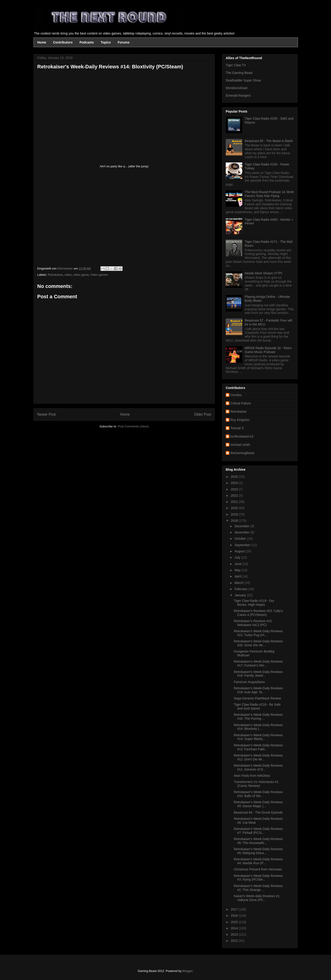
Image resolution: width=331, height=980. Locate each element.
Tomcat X (237, 428)
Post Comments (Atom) (133, 426)
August (240, 551)
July (238, 557)
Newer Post (47, 414)
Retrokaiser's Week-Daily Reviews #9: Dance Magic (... (258, 804)
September (243, 545)
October (241, 539)
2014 (235, 928)
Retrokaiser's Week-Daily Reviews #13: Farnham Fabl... (258, 747)
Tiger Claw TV (236, 65)
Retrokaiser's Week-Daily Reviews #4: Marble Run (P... (258, 861)
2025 (235, 477)
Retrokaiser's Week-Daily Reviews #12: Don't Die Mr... (258, 757)
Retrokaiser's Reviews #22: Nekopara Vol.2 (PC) (253, 623)
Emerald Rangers (238, 96)
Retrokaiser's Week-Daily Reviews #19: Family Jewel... (258, 674)
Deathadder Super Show (243, 80)
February (241, 589)
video (68, 275)
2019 (235, 514)
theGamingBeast (242, 453)
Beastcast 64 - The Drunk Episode (258, 812)
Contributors (63, 42)
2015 (235, 922)
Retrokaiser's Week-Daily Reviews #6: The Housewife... (258, 841)
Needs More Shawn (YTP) (264, 273)
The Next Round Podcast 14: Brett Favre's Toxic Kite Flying (269, 194)
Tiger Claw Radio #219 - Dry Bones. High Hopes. (254, 603)
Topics (106, 42)
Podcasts (87, 42)
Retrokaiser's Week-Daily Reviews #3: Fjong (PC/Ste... (258, 878)
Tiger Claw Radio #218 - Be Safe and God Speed (257, 706)
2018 (235, 521)
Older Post (203, 414)
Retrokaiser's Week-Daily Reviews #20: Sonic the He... (258, 643)
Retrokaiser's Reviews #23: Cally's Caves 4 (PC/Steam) (258, 613)
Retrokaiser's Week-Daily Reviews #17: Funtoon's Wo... (258, 663)
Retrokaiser (55, 275)
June (238, 564)
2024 (235, 483)
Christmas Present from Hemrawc (258, 869)
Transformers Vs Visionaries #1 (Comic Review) (256, 784)
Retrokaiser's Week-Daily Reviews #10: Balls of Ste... (258, 794)
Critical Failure (241, 403)
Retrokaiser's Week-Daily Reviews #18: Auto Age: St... (258, 690)
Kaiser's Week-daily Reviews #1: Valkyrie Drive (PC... (257, 898)
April (238, 576)
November (242, 532)
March (239, 583)
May (238, 570)
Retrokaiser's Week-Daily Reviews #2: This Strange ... (258, 888)
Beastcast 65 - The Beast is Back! (269, 141)
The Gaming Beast (239, 73)
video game (81, 275)
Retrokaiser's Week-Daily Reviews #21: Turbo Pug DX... (258, 633)
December (242, 526)
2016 (235, 916)
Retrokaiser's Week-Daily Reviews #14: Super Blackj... (258, 737)
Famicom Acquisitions (249, 682)
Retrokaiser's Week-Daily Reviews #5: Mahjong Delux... (258, 851)
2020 (235, 508)
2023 (235, 489)
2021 (235, 502)
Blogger (187, 971)
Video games (99, 275)
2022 (235, 496)
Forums (124, 42)
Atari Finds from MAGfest (252, 776)
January (241, 595)
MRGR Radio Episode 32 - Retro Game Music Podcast (268, 350)
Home (42, 42)
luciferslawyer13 (242, 436)
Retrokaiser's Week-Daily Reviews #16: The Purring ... (258, 717)
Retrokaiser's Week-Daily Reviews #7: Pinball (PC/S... (258, 831)
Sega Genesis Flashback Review (257, 698)
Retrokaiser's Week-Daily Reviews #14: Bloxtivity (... (258, 727)
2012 (235, 941)
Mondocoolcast (237, 88)
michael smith (240, 445)
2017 (235, 909)
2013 (235, 934)
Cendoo (236, 395)
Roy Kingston (240, 420)
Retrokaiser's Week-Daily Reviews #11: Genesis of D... (258, 767)
